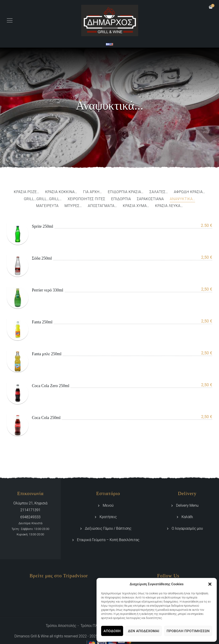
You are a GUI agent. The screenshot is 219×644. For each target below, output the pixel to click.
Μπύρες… (73, 206)
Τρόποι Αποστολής (61, 626)
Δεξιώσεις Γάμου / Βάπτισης (108, 528)
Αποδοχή (112, 631)
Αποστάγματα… (102, 206)
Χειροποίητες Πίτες (86, 199)
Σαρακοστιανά (150, 199)
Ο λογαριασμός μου (187, 528)
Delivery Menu (187, 505)
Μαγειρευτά (47, 206)
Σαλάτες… (159, 192)
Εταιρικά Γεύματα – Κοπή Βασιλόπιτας (108, 540)
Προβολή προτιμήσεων (188, 631)
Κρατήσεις (108, 517)
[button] (210, 584)
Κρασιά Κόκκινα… (61, 192)
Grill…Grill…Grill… (43, 199)
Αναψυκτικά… (183, 199)
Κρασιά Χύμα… (136, 206)
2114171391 (30, 510)
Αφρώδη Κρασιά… (190, 192)
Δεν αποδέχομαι (144, 631)
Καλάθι (187, 517)
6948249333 (30, 517)
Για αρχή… (93, 192)
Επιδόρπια (121, 199)
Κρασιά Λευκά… (169, 206)
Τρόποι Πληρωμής (95, 626)
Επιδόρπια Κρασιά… (126, 192)
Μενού (108, 505)
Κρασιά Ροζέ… (27, 192)
